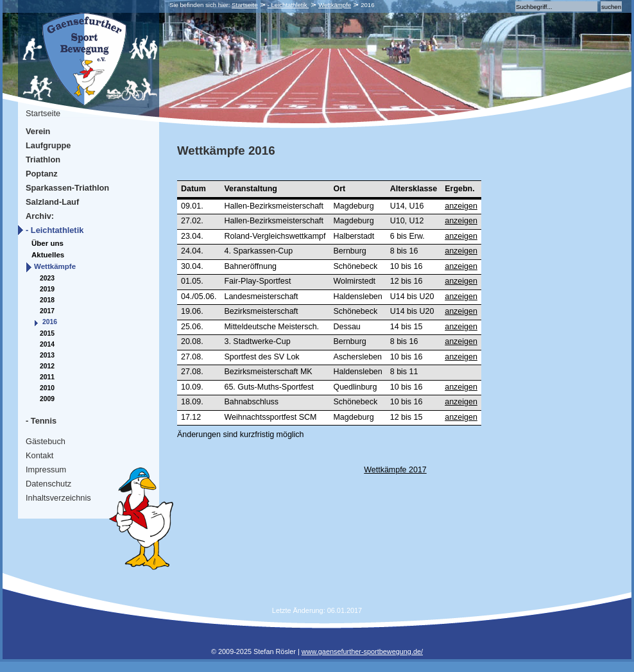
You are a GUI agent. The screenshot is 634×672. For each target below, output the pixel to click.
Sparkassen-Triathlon (67, 188)
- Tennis (41, 421)
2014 (47, 344)
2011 (47, 377)
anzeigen (461, 206)
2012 (47, 366)
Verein (38, 131)
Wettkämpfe (335, 5)
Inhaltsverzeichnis (58, 498)
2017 (47, 311)
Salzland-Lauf (52, 202)
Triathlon (43, 159)
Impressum (46, 470)
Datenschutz (48, 484)
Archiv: (40, 216)
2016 (50, 322)
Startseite (245, 5)
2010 (47, 388)
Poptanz (42, 174)
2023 (47, 278)
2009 (47, 399)
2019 (47, 289)
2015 (47, 333)
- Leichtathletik (288, 5)
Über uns (47, 243)
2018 (47, 300)
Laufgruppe (48, 145)
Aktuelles (48, 255)
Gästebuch (46, 441)
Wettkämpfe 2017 (395, 470)
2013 (47, 355)
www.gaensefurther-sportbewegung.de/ (362, 651)
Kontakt (39, 455)
